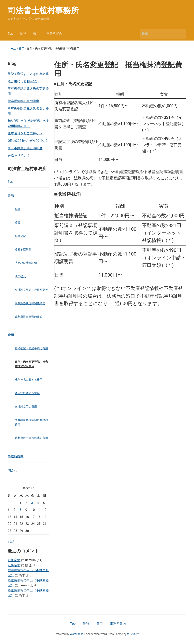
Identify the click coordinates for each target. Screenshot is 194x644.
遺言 (18, 222)
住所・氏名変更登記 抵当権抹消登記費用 (31, 364)
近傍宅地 (14, 560)
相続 (18, 209)
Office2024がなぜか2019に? (28, 141)
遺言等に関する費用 (27, 393)
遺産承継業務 (23, 249)
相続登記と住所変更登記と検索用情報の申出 (28, 123)
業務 (23, 34)
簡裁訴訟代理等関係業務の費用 (31, 422)
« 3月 (11, 542)
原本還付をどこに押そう (25, 133)
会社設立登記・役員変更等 (31, 290)
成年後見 (20, 276)
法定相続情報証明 (26, 263)
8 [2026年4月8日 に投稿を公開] (20, 510)
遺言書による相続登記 (23, 81)
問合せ (12, 470)
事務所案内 (54, 34)
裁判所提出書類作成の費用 (31, 438)
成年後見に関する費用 (29, 380)
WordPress (77, 634)
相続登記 (20, 236)
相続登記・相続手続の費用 (31, 348)
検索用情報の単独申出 (23, 101)
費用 (36, 34)
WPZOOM (133, 634)
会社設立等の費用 (26, 407)
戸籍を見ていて (19, 155)
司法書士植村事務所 (43, 11)
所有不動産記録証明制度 (25, 148)
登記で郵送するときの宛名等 (28, 74)
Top (10, 34)
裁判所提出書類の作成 (29, 317)
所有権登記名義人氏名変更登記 (28, 91)
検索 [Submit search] (181, 34)
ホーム (12, 49)
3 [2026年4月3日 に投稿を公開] (32, 503)
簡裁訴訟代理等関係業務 (30, 303)
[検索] (159, 34)
